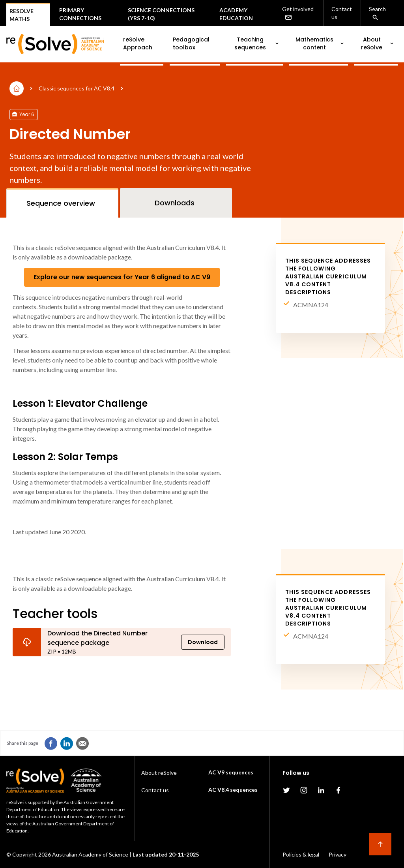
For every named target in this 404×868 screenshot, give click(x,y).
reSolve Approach (138, 43)
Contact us (342, 13)
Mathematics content (320, 43)
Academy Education (236, 14)
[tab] (62, 203)
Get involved (298, 13)
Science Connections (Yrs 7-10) (161, 14)
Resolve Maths (22, 15)
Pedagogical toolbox (191, 43)
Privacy (338, 854)
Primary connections (80, 14)
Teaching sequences (257, 43)
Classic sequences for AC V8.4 (77, 88)
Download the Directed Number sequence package (97, 638)
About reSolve (378, 43)
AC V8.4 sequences (233, 790)
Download (203, 642)
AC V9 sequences (231, 772)
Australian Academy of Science (90, 854)
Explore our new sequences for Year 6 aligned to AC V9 (122, 277)
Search (377, 13)
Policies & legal (301, 854)
